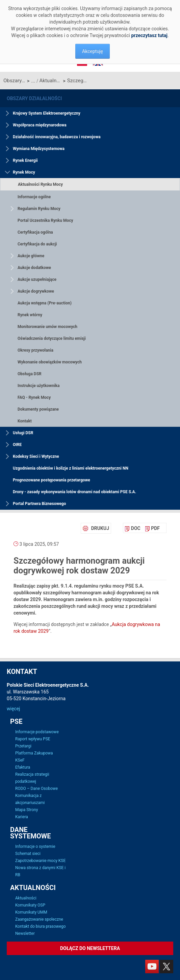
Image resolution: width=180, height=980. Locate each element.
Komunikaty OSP (30, 905)
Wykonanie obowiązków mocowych (50, 362)
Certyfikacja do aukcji (37, 244)
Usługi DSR (23, 433)
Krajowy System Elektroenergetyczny (47, 113)
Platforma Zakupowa (34, 753)
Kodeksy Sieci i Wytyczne (36, 456)
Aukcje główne (31, 256)
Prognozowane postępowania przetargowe (52, 480)
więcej (13, 709)
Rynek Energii (25, 160)
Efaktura (23, 767)
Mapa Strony (27, 810)
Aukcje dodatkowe (34, 268)
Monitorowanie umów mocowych (47, 327)
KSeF (20, 760)
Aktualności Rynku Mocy (50, 81)
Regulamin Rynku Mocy (39, 209)
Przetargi (23, 746)
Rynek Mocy (24, 172)
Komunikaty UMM (31, 912)
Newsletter (25, 933)
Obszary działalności (14, 81)
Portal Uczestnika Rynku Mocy (45, 220)
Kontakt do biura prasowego (41, 926)
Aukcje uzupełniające (37, 279)
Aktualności (26, 898)
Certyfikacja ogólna (35, 232)
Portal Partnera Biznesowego (39, 504)
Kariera (22, 817)
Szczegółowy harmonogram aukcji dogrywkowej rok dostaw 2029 (78, 81)
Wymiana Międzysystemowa (39, 149)
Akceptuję (93, 51)
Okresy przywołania (35, 350)
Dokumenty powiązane (38, 409)
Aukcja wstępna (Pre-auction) (45, 303)
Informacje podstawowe (37, 732)
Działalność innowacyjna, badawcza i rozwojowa (57, 137)
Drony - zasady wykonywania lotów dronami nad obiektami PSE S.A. (74, 492)
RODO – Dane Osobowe (36, 789)
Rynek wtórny (30, 315)
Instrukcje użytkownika (38, 386)
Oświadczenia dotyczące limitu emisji (52, 338)
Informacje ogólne (34, 197)
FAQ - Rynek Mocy (34, 397)
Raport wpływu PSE (33, 739)
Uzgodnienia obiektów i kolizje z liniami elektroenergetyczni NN (71, 468)
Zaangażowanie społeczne (39, 919)
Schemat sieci (28, 854)
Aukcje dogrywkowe (36, 291)
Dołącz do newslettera (90, 948)
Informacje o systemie (35, 847)
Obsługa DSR (30, 374)
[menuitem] (133, 528)
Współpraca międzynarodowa (40, 125)
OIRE (17, 445)
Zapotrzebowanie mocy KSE (40, 861)
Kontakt (25, 421)
